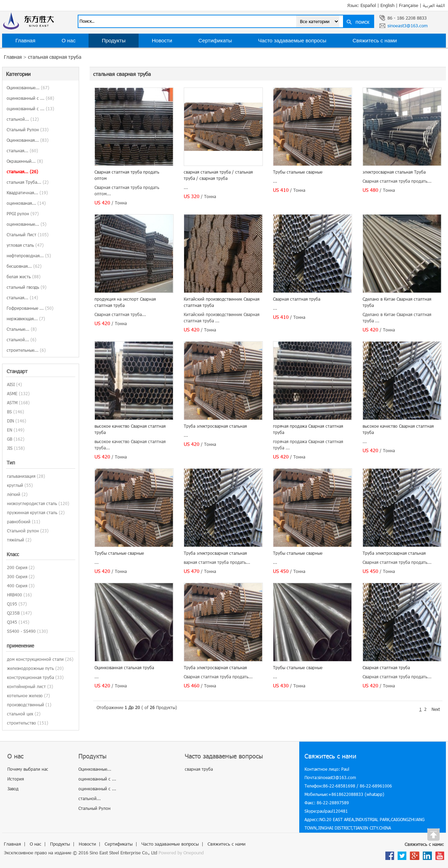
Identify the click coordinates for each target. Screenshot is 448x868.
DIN (10, 421)
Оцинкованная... (28, 140)
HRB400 (15, 595)
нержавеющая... (26, 318)
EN (10, 430)
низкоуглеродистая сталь (32, 503)
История (16, 779)
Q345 (12, 622)
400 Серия (17, 586)
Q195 (12, 604)
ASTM (12, 402)
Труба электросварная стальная (215, 426)
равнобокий (19, 521)
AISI (11, 384)
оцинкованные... (27, 224)
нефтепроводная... (29, 255)
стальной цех (20, 714)
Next (436, 709)
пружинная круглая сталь (32, 512)
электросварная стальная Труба (394, 172)
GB (10, 439)
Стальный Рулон (28, 129)
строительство (22, 723)
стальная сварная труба (55, 57)
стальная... (22, 150)
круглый (15, 485)
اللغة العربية (434, 5)
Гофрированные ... (30, 308)
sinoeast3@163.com (408, 26)
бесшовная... (24, 266)
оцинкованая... (26, 203)
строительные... (26, 350)
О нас (69, 40)
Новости (162, 40)
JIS (10, 448)
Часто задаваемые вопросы (292, 40)
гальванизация (21, 476)
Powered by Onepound (181, 853)
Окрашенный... (25, 161)
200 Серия (17, 567)
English (387, 5)
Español (368, 5)
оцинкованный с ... (30, 98)
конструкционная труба (30, 677)
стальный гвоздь (27, 287)
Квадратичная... (27, 192)
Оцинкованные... (28, 87)
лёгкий (14, 494)
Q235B (13, 613)
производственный (26, 705)
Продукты (114, 40)
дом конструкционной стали (35, 659)
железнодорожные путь (30, 668)
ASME (12, 393)
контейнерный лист (26, 686)
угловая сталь (25, 245)
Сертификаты (215, 40)
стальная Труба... (28, 182)
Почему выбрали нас (28, 769)
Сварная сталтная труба (297, 299)
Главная (25, 40)
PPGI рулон (23, 213)
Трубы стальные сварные (298, 172)
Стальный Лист (28, 234)
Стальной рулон (23, 531)
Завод (13, 789)
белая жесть (24, 276)
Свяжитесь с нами (375, 40)
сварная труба (199, 769)
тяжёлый (16, 540)
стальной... (23, 119)
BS (9, 412)
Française (409, 5)
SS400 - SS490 (21, 631)
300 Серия (17, 576)
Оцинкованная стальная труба (124, 667)
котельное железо (25, 695)
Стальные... (22, 329)
